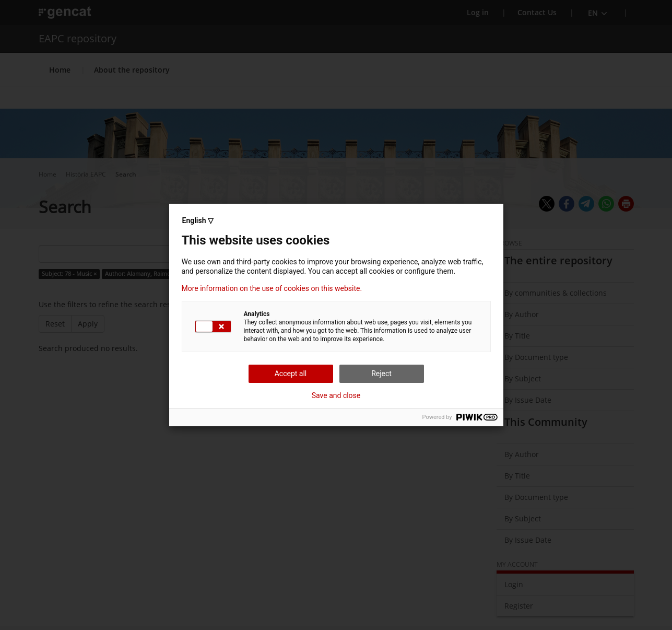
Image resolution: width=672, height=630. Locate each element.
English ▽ (198, 220)
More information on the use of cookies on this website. (272, 288)
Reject (381, 374)
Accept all (291, 374)
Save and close (336, 395)
